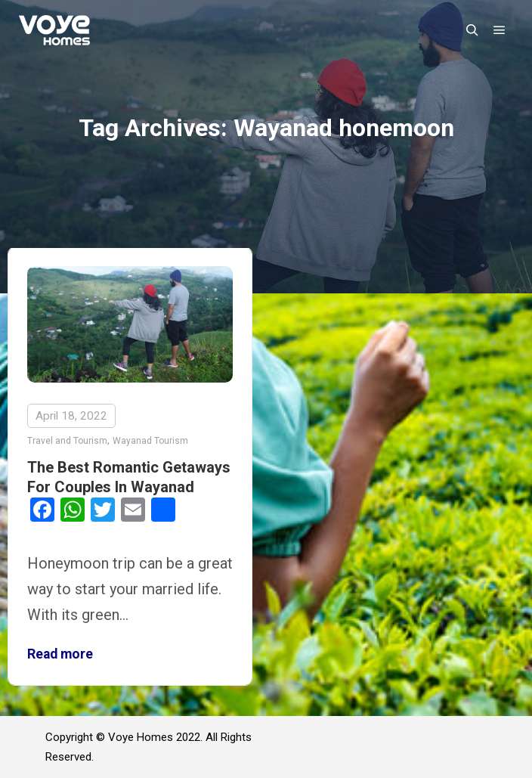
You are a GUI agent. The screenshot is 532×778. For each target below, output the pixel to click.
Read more (60, 654)
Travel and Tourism (67, 441)
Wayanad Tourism (150, 441)
